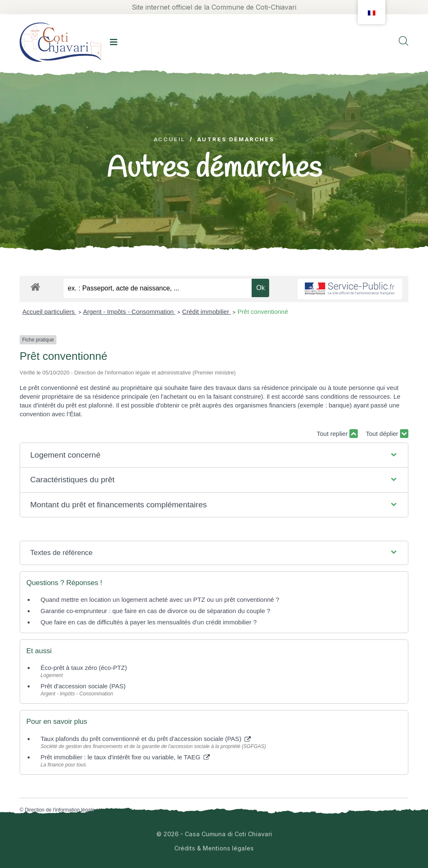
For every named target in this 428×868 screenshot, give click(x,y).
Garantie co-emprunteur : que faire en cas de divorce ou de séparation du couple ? (155, 611)
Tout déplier (387, 434)
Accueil (170, 139)
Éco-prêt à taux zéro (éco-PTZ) (84, 668)
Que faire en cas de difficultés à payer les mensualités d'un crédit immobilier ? (149, 622)
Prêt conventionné (263, 312)
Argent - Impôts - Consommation (129, 312)
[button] (214, 455)
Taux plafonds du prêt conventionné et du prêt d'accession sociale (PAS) (146, 739)
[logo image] (61, 42)
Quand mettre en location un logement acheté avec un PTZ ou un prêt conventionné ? (160, 599)
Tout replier (337, 434)
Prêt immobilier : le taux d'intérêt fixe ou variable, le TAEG (125, 757)
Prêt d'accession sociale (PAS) (83, 686)
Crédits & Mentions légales (214, 848)
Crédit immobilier (207, 312)
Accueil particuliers (50, 312)
